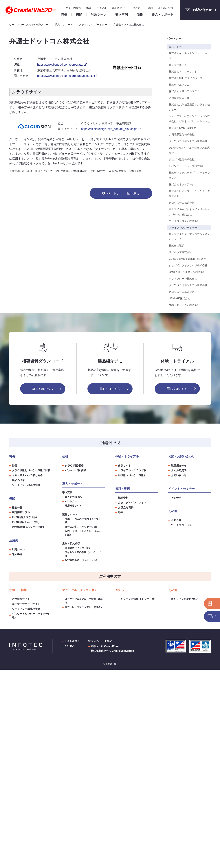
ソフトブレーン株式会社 (183, 279)
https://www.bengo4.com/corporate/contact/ (65, 76)
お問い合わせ (197, 10)
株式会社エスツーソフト (183, 71)
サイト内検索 (73, 8)
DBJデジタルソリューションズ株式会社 (189, 150)
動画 (121, 512)
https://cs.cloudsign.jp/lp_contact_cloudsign (109, 129)
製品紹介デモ (120, 8)
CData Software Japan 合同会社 (187, 259)
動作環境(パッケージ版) (26, 522)
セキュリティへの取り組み (27, 475)
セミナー (137, 8)
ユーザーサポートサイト (26, 604)
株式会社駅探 (177, 246)
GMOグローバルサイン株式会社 (187, 272)
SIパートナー (177, 47)
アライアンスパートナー (183, 228)
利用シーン (18, 549)
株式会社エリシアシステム (184, 91)
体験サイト (124, 466)
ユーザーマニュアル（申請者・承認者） (84, 601)
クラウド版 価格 (74, 466)
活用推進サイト (73, 506)
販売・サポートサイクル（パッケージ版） (84, 533)
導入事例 (17, 554)
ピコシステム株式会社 (182, 203)
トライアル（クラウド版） (133, 470)
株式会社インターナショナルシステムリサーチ (189, 236)
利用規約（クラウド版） (78, 548)
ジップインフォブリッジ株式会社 (188, 265)
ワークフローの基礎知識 (26, 485)
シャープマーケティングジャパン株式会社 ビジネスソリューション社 (189, 119)
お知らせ (176, 520)
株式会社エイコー (179, 65)
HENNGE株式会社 (179, 298)
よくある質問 (166, 8)
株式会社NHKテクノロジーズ (186, 78)
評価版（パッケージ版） (132, 475)
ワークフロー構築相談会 (26, 609)
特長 (14, 466)
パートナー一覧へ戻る (123, 193)
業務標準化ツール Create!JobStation (112, 651)
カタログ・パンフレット (132, 503)
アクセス (69, 646)
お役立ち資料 (126, 507)
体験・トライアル (96, 8)
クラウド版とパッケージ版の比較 (31, 470)
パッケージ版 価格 (76, 470)
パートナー (174, 39)
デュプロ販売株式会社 (182, 159)
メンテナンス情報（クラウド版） (137, 599)
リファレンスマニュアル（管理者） (84, 607)
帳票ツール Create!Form (105, 646)
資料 (150, 8)
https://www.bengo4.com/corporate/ (60, 65)
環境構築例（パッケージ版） (29, 527)
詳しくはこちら (43, 389)
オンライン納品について (185, 599)
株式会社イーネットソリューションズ (189, 56)
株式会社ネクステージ (182, 184)
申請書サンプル (21, 512)
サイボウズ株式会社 (180, 252)
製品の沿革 (18, 480)
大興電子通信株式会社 (182, 135)
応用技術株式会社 (179, 98)
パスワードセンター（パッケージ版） (31, 616)
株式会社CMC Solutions (183, 128)
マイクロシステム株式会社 (184, 221)
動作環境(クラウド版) (24, 517)
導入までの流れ (73, 497)
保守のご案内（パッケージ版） (82, 527)
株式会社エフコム (179, 85)
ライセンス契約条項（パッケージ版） (83, 554)
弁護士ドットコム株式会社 (184, 305)
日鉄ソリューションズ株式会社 (187, 166)
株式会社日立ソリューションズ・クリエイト (189, 194)
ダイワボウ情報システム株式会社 (188, 141)
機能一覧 (17, 507)
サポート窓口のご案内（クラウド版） (83, 521)
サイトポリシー (73, 641)
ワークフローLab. (181, 525)
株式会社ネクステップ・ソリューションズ (189, 175)
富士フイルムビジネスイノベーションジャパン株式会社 (189, 212)
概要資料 (123, 498)
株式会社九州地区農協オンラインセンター (189, 107)
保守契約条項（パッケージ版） (82, 560)
